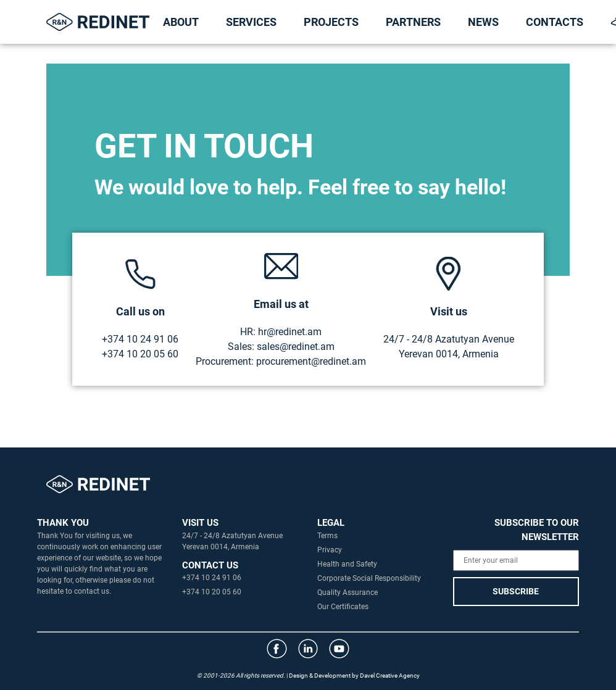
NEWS (483, 22)
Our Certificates (343, 607)
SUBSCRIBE (516, 591)
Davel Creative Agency (390, 675)
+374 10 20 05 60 (140, 354)
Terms (327, 536)
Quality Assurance (348, 592)
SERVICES (251, 22)
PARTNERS (413, 22)
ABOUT (181, 22)
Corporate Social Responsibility (369, 578)
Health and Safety (347, 564)
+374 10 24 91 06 (140, 339)
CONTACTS (555, 22)
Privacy (330, 550)
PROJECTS (331, 22)
